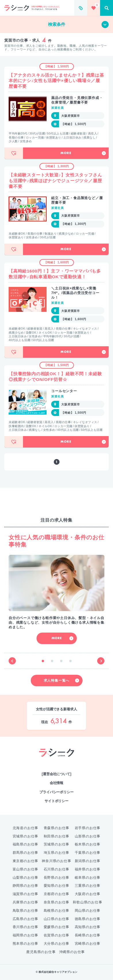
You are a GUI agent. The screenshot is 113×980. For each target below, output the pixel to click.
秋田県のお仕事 (57, 836)
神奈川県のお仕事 (56, 861)
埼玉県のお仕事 (57, 853)
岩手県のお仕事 (88, 828)
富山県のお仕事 (26, 869)
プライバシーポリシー (56, 792)
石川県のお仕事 (57, 869)
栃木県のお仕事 (88, 844)
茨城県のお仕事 (57, 844)
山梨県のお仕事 (26, 878)
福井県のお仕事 (88, 869)
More (83, 153)
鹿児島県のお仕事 (41, 952)
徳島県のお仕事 (88, 919)
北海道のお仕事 (26, 828)
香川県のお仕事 (26, 927)
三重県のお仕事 (88, 886)
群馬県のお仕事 (26, 853)
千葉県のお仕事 (88, 853)
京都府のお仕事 (57, 894)
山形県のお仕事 (88, 836)
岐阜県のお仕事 (88, 878)
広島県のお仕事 (26, 919)
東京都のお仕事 (26, 861)
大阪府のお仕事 (88, 894)
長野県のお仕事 (57, 878)
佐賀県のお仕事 (57, 935)
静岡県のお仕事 (26, 886)
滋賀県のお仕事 (26, 894)
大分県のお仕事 (57, 944)
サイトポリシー (56, 801)
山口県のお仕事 (57, 919)
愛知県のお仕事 (57, 886)
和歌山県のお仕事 (87, 902)
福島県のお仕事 (26, 844)
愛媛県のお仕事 (57, 927)
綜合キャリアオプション (56, 762)
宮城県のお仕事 (26, 836)
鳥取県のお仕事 (26, 911)
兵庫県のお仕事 (26, 902)
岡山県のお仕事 (88, 911)
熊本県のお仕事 (26, 944)
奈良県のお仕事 (57, 902)
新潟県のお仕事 (88, 861)
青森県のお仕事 (57, 828)
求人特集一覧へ (61, 680)
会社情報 (57, 783)
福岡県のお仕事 (26, 935)
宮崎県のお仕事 (88, 944)
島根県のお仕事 (57, 911)
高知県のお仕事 (88, 927)
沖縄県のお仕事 (72, 952)
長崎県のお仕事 (88, 935)
